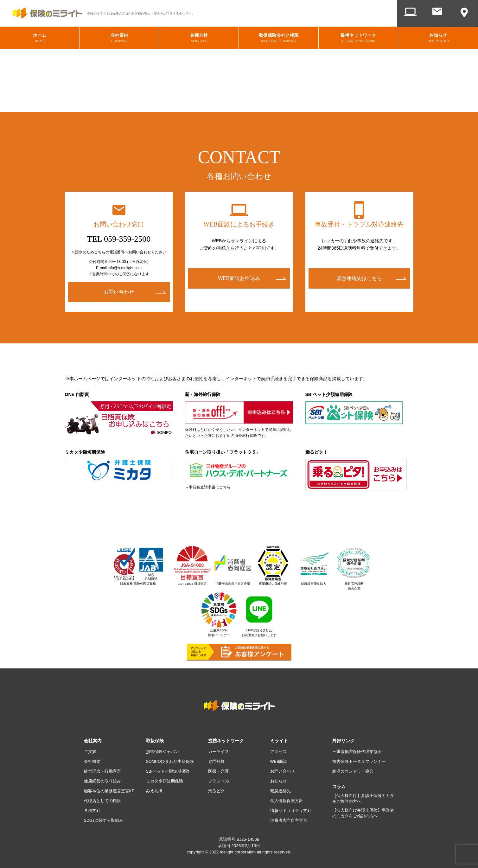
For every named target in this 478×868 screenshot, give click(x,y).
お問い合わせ (437, 21)
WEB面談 (411, 21)
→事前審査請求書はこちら (208, 484)
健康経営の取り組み (104, 778)
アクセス (464, 21)
